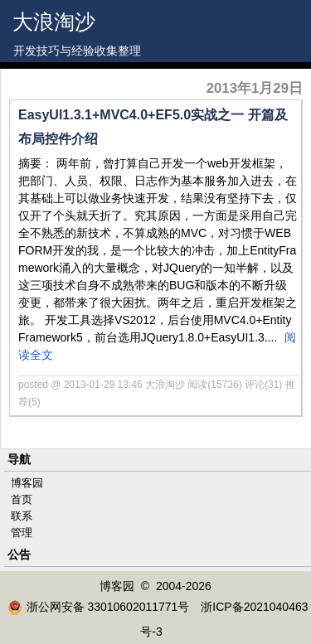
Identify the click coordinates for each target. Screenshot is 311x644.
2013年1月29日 (255, 88)
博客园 (27, 483)
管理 (22, 533)
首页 (22, 499)
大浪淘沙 (54, 22)
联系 (22, 516)
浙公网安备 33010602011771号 (99, 607)
